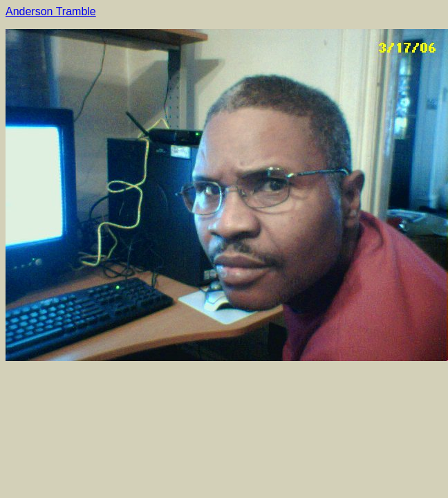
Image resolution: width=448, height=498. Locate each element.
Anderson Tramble (51, 11)
